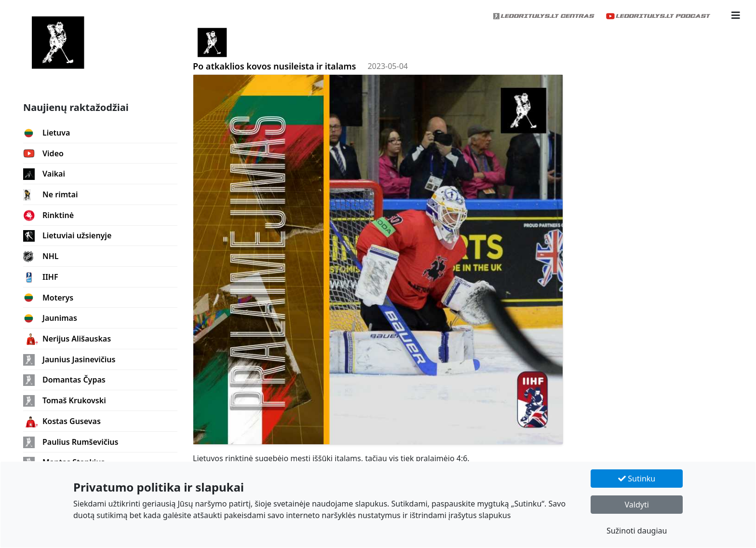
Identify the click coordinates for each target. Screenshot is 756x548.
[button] (736, 15)
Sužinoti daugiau (637, 531)
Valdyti (637, 505)
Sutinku (637, 479)
